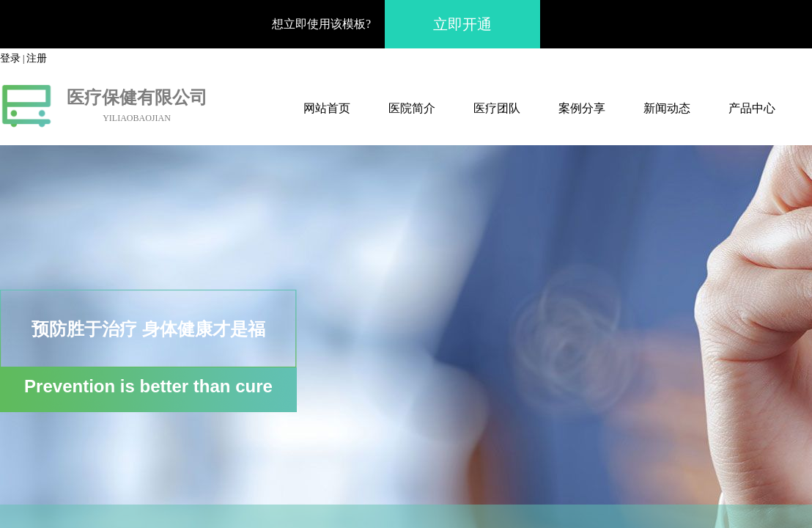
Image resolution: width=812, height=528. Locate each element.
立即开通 (462, 24)
